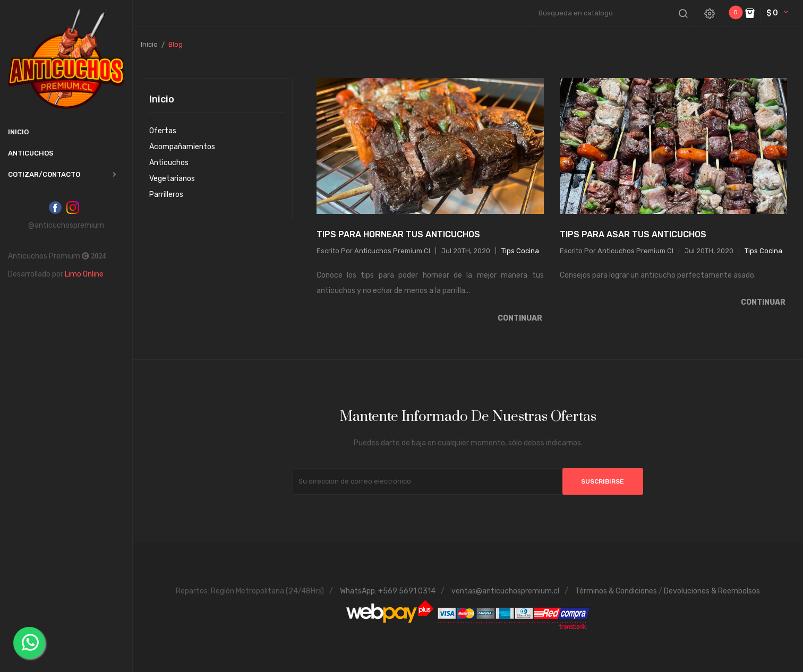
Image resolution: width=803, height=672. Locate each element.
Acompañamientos (182, 147)
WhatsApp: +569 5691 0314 (388, 591)
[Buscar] (614, 13)
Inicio (162, 100)
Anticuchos (169, 163)
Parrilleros (166, 195)
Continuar (521, 318)
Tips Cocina (520, 251)
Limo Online (84, 274)
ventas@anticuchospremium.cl (505, 591)
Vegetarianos (172, 179)
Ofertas (163, 131)
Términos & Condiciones (616, 591)
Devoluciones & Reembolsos (712, 591)
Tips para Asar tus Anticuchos (633, 234)
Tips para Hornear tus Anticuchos (398, 234)
